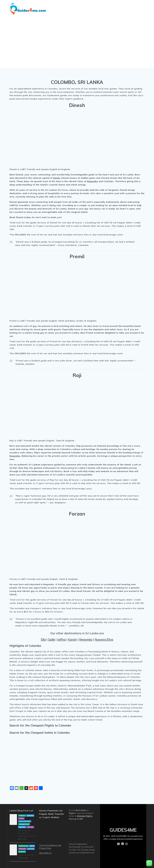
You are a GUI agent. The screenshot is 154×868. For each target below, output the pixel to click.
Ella (43, 639)
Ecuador (21, 818)
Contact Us (140, 12)
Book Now (141, 5)
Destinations (59, 5)
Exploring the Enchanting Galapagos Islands (26, 833)
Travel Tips (30, 827)
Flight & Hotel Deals (25, 821)
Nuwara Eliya (104, 639)
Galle (52, 639)
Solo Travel (22, 827)
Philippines (22, 849)
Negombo (93, 181)
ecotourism (30, 816)
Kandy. (57, 178)
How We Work (109, 5)
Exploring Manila (26, 855)
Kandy (73, 639)
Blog (96, 5)
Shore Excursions (81, 5)
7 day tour (22, 816)
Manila (32, 846)
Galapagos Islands (24, 824)
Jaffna (62, 639)
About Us (126, 5)
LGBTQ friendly (23, 846)
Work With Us (45, 853)
